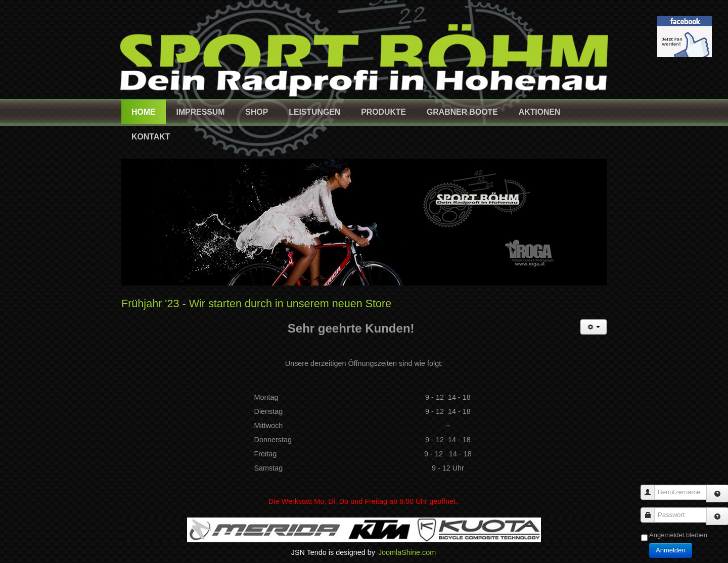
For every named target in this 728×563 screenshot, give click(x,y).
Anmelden (671, 550)
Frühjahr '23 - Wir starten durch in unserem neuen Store (256, 303)
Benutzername (651, 487)
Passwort (651, 510)
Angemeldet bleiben (678, 535)
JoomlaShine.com (407, 552)
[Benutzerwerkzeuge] (594, 327)
